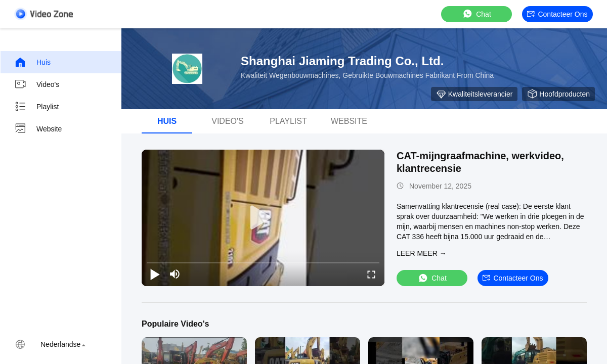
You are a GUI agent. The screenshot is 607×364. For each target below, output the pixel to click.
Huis (32, 62)
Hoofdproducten (558, 94)
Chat (476, 14)
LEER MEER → (422, 253)
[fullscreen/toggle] (371, 274)
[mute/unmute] (175, 274)
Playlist (36, 107)
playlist (288, 121)
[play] (263, 218)
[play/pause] (155, 274)
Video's (37, 84)
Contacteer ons (557, 14)
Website (38, 129)
